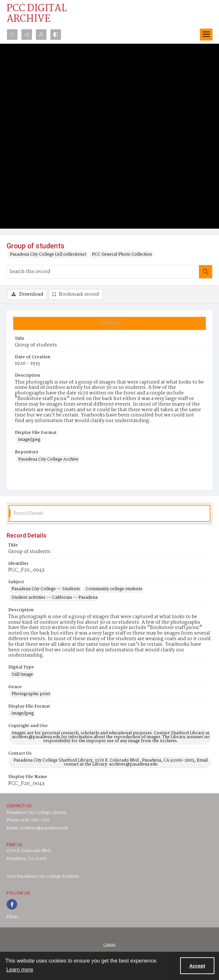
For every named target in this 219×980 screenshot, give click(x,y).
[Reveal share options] (27, 35)
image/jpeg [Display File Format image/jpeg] (29, 440)
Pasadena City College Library (37, 813)
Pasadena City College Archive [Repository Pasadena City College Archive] (48, 460)
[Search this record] (103, 272)
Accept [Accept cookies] (197, 966)
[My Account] (41, 35)
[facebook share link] (12, 904)
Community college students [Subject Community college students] (114, 589)
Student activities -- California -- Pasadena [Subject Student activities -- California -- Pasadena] (55, 598)
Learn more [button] (20, 970)
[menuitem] (109, 944)
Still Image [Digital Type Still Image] (22, 675)
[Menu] (206, 35)
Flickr (12, 917)
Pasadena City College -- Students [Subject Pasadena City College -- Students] (46, 589)
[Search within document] (205, 272)
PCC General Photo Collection (122, 255)
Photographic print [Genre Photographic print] (31, 694)
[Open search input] (12, 35)
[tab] (109, 323)
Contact (109, 944)
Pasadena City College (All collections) (48, 255)
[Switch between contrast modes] (56, 35)
